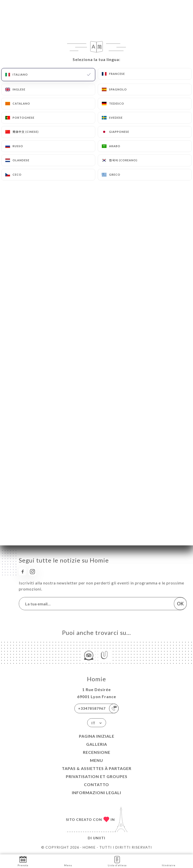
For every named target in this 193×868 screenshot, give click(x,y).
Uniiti (99, 838)
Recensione (97, 752)
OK (180, 604)
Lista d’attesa (117, 861)
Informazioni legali (96, 793)
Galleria (97, 744)
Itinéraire (169, 861)
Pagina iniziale (97, 736)
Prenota (23, 861)
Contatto (96, 784)
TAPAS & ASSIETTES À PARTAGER (97, 768)
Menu (96, 760)
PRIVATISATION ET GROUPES (97, 776)
